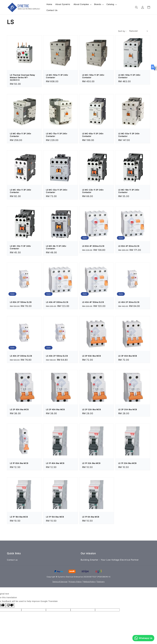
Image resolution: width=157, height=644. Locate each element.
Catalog (110, 4)
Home (49, 4)
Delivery (101, 582)
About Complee (81, 4)
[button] (136, 7)
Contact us (12, 560)
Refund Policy (89, 582)
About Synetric (63, 4)
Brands (98, 4)
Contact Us (52, 10)
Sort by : (122, 31)
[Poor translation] (10, 605)
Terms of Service (60, 582)
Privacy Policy (75, 582)
